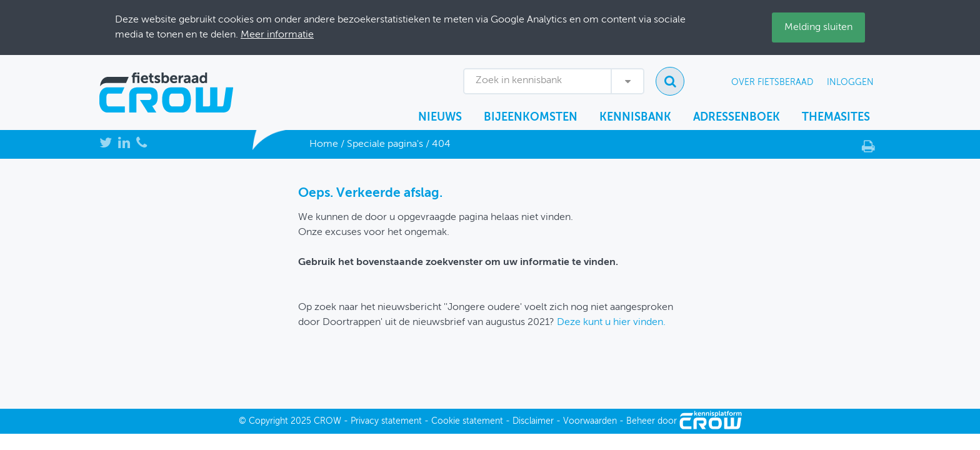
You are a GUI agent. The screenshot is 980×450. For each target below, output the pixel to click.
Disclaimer (533, 421)
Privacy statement (386, 421)
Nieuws (440, 117)
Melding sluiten (818, 27)
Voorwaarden (590, 421)
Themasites (836, 117)
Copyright (268, 421)
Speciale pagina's (385, 144)
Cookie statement (467, 421)
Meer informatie (277, 35)
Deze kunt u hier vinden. (611, 322)
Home (324, 144)
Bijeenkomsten (531, 117)
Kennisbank (635, 117)
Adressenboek (737, 117)
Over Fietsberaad (772, 82)
